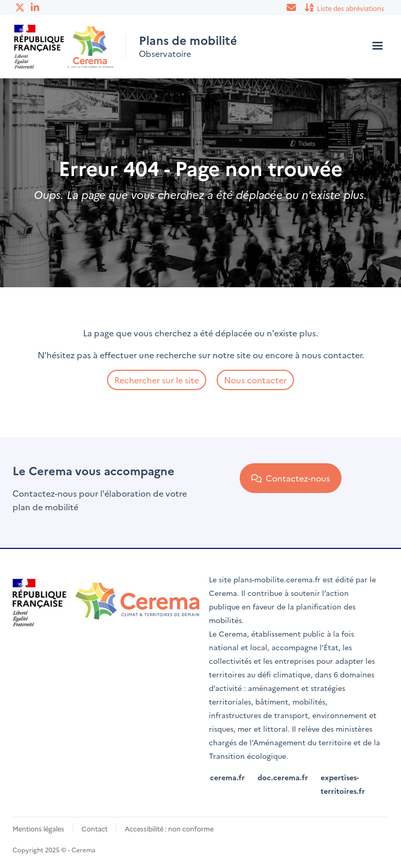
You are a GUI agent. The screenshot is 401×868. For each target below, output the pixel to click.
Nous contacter (255, 380)
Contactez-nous (291, 478)
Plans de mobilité (188, 40)
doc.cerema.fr (283, 777)
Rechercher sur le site (157, 380)
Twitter (20, 7)
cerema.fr (227, 777)
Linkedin (36, 7)
